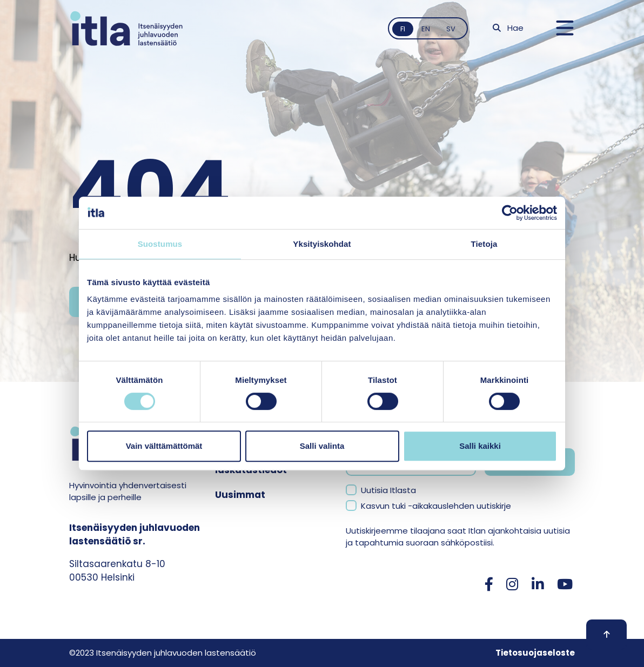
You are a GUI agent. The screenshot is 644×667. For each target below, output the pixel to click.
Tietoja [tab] (484, 244)
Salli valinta (322, 446)
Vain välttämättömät (164, 446)
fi (403, 29)
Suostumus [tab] (160, 244)
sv (451, 29)
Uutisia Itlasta (388, 490)
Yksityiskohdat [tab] (322, 244)
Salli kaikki (480, 446)
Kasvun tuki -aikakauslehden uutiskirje (436, 506)
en (426, 29)
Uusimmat (240, 495)
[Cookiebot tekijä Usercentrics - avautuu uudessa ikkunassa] (510, 213)
